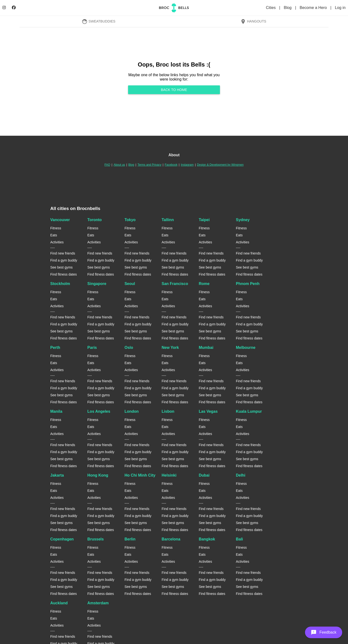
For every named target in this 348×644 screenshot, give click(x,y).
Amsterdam (98, 603)
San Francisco (175, 284)
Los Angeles (99, 411)
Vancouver (60, 220)
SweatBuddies (99, 21)
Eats (54, 235)
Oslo (129, 348)
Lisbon (168, 411)
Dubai (204, 475)
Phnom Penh (248, 284)
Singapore (97, 284)
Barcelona (171, 539)
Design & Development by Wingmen (220, 165)
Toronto (95, 220)
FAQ (107, 165)
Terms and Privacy (149, 165)
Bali (239, 539)
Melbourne (246, 348)
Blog (288, 8)
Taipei (204, 220)
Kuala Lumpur (249, 411)
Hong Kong (98, 475)
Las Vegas (208, 411)
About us (119, 165)
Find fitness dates (64, 274)
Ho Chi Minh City (140, 475)
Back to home (174, 90)
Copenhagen (62, 539)
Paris (92, 348)
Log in (340, 8)
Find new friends (63, 253)
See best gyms (62, 267)
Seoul (130, 284)
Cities (271, 8)
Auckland (59, 603)
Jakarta (57, 475)
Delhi (241, 475)
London (132, 411)
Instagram (187, 165)
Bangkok (207, 539)
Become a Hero (314, 8)
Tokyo (130, 220)
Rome (204, 284)
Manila (56, 411)
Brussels (96, 539)
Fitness (56, 228)
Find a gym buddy (64, 260)
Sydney (243, 220)
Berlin (130, 539)
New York (170, 348)
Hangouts (253, 21)
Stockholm (60, 284)
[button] (324, 632)
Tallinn (168, 220)
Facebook (171, 165)
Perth (55, 348)
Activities (57, 242)
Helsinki (169, 475)
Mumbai (206, 348)
